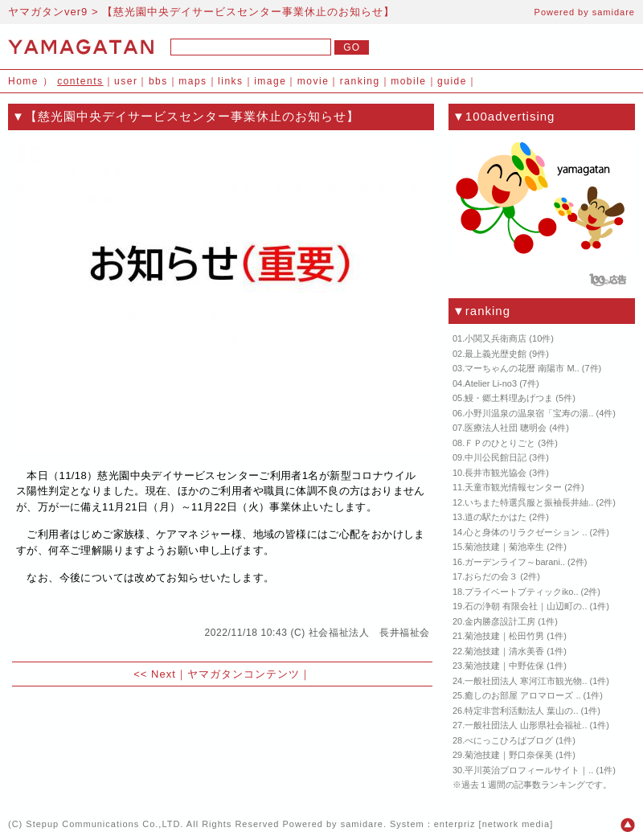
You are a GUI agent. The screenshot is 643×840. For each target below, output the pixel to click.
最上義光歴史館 (496, 354)
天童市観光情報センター (513, 487)
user (126, 81)
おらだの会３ (491, 576)
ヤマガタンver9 (48, 12)
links (231, 81)
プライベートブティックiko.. (521, 592)
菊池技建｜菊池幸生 (504, 547)
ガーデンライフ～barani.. (515, 562)
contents (80, 81)
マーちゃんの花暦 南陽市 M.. (522, 368)
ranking (360, 81)
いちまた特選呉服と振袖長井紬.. (529, 502)
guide (452, 81)
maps (192, 81)
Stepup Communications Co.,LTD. (104, 824)
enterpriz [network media (492, 824)
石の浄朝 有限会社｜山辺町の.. (526, 606)
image (270, 81)
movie (313, 81)
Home (23, 81)
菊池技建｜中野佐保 (504, 666)
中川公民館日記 (496, 457)
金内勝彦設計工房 (500, 621)
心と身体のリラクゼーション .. (526, 532)
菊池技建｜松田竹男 (504, 636)
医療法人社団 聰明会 (506, 428)
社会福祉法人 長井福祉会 (369, 633)
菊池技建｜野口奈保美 (509, 755)
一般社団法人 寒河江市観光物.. (526, 681)
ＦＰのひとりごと (500, 443)
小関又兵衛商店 (496, 338)
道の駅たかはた (496, 517)
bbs (158, 81)
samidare (614, 12)
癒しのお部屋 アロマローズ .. (522, 695)
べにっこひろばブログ (509, 740)
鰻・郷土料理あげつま (509, 398)
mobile (408, 81)
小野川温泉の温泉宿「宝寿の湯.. (529, 413)
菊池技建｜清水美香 (504, 651)
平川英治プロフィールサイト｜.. (529, 770)
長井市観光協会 (496, 473)
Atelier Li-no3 (491, 383)
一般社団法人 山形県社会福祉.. (526, 725)
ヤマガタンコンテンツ (244, 674)
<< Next (155, 674)
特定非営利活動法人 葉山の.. (521, 711)
